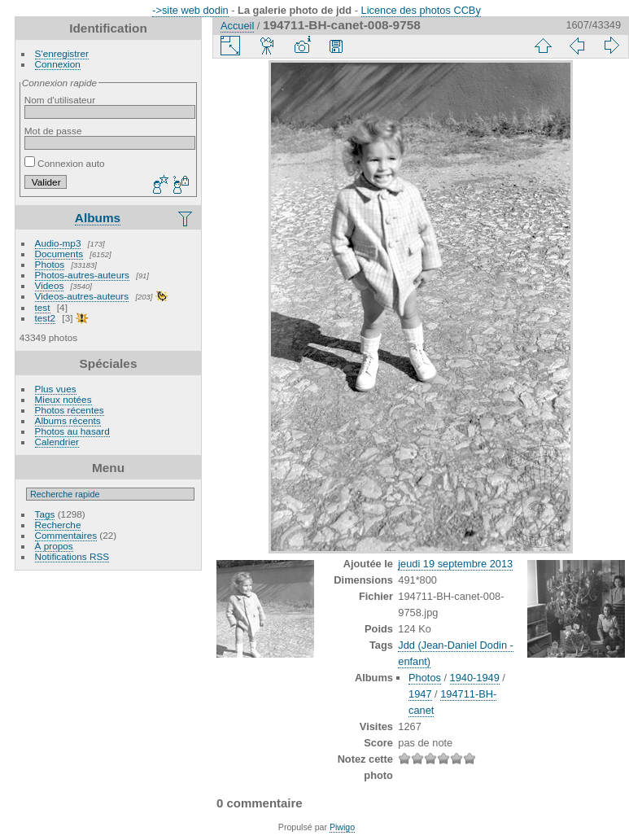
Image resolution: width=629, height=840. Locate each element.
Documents (59, 254)
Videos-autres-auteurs (82, 296)
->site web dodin (190, 10)
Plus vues (56, 389)
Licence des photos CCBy (421, 10)
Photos (50, 264)
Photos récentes (70, 410)
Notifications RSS (72, 556)
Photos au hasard (72, 431)
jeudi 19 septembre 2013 (455, 564)
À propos (54, 546)
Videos (50, 285)
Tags (45, 514)
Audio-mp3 (58, 243)
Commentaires (66, 535)
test (43, 307)
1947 (420, 694)
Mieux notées (63, 399)
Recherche (58, 525)
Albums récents (68, 420)
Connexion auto (65, 163)
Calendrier (57, 442)
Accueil (237, 26)
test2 (46, 318)
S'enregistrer (62, 53)
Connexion (58, 64)
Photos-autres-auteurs (82, 275)
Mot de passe (53, 131)
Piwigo (342, 827)
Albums (98, 218)
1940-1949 (475, 678)
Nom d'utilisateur (60, 100)
